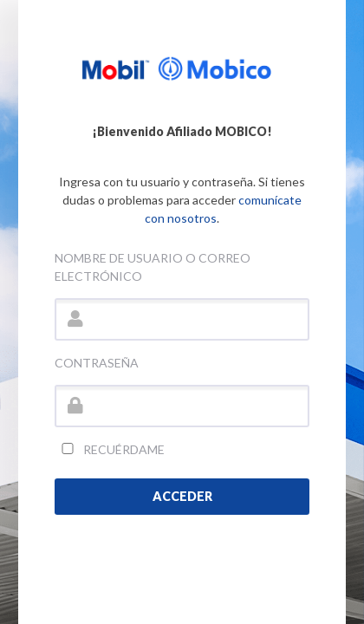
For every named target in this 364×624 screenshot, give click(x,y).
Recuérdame (110, 449)
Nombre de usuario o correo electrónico (153, 267)
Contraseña (97, 363)
